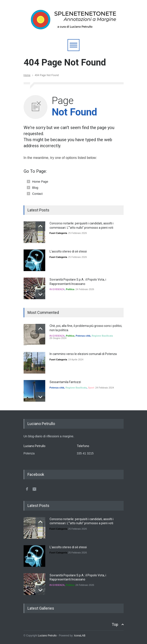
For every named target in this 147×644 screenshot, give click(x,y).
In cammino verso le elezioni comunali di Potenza (83, 354)
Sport (91, 388)
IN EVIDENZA (57, 289)
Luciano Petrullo (47, 636)
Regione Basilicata (102, 336)
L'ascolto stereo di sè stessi (68, 251)
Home (27, 75)
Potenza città (83, 336)
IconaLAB (80, 636)
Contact (37, 194)
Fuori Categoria (58, 233)
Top (115, 624)
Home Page (40, 182)
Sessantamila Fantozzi (65, 382)
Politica (70, 289)
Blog (35, 188)
